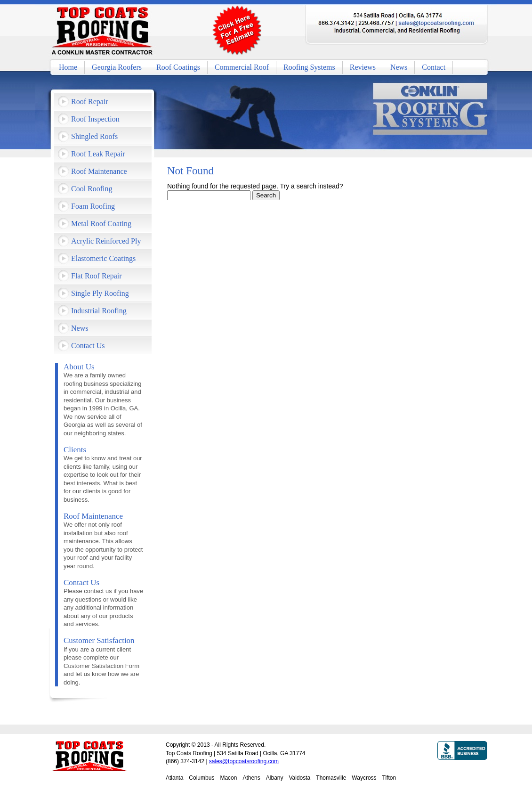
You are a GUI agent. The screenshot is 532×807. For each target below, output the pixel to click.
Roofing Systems (309, 67)
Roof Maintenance (99, 171)
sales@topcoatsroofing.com (244, 761)
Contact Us (88, 346)
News (399, 67)
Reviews (363, 67)
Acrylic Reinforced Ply (106, 241)
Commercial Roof (242, 67)
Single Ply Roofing (100, 293)
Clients (75, 450)
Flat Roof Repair (97, 276)
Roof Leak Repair (98, 154)
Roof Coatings (178, 67)
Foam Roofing (93, 206)
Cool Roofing (92, 189)
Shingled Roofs (94, 136)
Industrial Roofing (99, 311)
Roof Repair (90, 102)
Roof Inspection (95, 119)
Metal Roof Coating (101, 224)
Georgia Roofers (117, 67)
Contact (434, 67)
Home (68, 67)
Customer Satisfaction (99, 640)
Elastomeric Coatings (103, 258)
